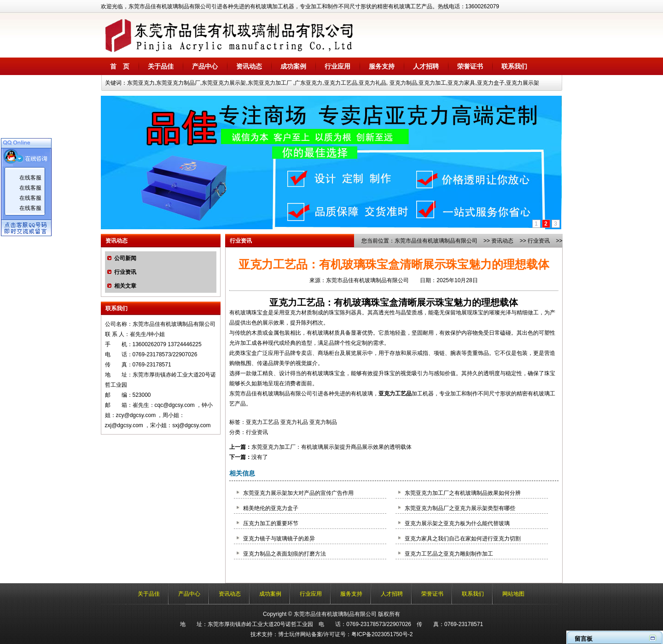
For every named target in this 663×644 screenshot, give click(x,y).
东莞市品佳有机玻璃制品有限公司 (436, 241)
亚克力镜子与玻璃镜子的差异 (279, 539)
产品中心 (205, 66)
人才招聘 (426, 66)
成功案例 (293, 66)
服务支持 (382, 66)
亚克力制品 (323, 422)
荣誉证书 (470, 66)
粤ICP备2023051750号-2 (382, 634)
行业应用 (337, 66)
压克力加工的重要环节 (271, 523)
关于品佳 (161, 66)
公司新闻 (125, 258)
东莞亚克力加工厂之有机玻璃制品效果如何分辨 (463, 493)
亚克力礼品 (294, 422)
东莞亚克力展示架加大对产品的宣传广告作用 (298, 493)
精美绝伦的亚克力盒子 (271, 508)
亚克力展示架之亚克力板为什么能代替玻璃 (457, 523)
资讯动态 (249, 66)
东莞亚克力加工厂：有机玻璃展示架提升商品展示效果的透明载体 (331, 447)
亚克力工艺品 (297, 302)
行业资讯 (125, 272)
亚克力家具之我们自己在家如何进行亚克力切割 (463, 539)
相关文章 (125, 286)
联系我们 (514, 66)
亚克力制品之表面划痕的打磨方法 (285, 554)
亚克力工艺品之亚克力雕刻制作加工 (449, 554)
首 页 (120, 66)
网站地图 (513, 594)
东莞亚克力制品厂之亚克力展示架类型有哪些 (460, 508)
